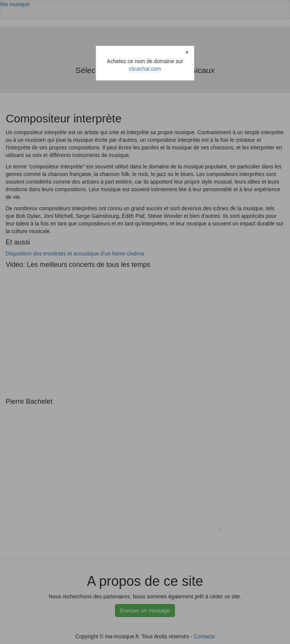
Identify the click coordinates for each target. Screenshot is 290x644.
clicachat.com (145, 69)
